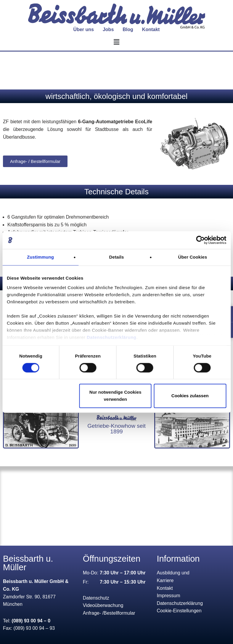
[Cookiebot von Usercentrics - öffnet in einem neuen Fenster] (200, 240)
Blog (128, 29)
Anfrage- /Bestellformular (109, 613)
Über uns (84, 29)
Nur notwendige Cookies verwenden (115, 396)
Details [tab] (117, 257)
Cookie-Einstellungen (179, 611)
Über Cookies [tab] (193, 257)
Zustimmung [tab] (40, 257)
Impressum (168, 596)
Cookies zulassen (190, 396)
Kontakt (151, 29)
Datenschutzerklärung (112, 337)
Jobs (108, 29)
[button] (116, 42)
